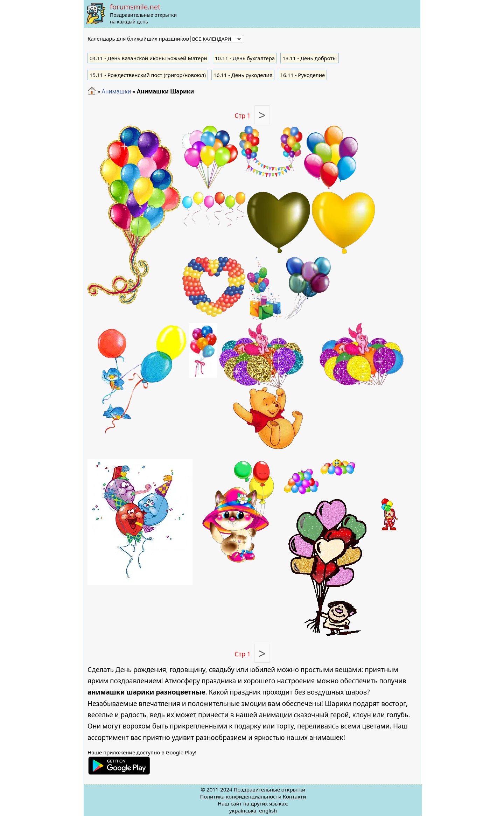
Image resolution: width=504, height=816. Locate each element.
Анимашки (116, 91)
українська (243, 810)
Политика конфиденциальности (241, 796)
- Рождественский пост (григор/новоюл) (148, 75)
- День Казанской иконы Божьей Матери (148, 58)
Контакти (295, 796)
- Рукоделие (302, 75)
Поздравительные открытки (269, 789)
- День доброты (310, 58)
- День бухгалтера (245, 58)
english (268, 810)
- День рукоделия (243, 75)
